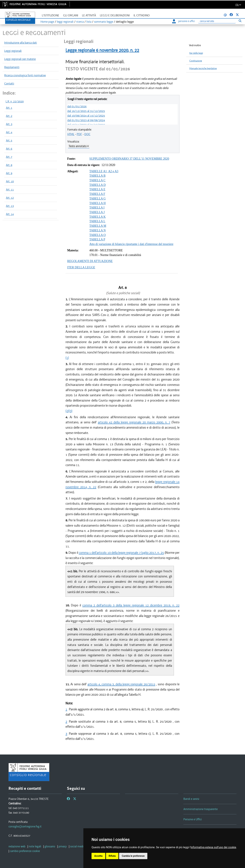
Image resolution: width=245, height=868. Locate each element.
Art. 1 (9, 108)
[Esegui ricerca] (240, 21)
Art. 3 (9, 124)
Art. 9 (9, 173)
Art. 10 (10, 181)
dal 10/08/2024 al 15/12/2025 (86, 116)
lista (89, 22)
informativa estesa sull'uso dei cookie (213, 847)
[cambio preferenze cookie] (25, 851)
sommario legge (104, 22)
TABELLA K (97, 217)
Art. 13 (10, 206)
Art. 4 (9, 132)
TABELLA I (97, 208)
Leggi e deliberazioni (115, 15)
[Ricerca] (217, 21)
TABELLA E (97, 189)
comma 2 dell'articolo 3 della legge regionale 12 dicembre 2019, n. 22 (131, 605)
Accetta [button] (98, 856)
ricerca (80, 22)
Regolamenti (12, 67)
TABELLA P (97, 239)
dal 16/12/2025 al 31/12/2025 (86, 111)
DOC (87, 134)
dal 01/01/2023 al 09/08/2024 (86, 120)
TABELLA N (97, 230)
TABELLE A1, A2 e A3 (104, 171)
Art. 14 (10, 214)
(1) (67, 358)
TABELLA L (97, 221)
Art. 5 (9, 140)
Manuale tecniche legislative (203, 68)
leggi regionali (65, 22)
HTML (71, 134)
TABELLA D (97, 185)
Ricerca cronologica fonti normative (25, 75)
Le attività (89, 15)
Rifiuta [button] (112, 856)
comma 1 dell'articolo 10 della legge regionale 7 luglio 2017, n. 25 (121, 553)
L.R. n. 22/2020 (15, 101)
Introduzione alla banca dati (21, 43)
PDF (79, 134)
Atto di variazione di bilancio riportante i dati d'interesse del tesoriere (131, 244)
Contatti (9, 84)
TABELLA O (97, 235)
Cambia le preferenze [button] (133, 856)
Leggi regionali (13, 51)
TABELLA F (97, 194)
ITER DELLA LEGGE (81, 267)
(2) (67, 411)
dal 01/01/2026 (77, 106)
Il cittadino (142, 15)
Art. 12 (10, 198)
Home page (47, 22)
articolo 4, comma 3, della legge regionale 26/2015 (121, 684)
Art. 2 (9, 116)
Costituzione (196, 61)
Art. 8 (9, 165)
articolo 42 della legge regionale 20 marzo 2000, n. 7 (134, 422)
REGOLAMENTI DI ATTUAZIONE (90, 261)
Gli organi (71, 15)
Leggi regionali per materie (20, 59)
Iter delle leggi (196, 53)
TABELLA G (97, 199)
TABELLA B (97, 176)
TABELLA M (98, 226)
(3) (71, 411)
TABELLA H (97, 203)
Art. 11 (10, 190)
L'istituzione (51, 15)
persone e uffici (183, 21)
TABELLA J (97, 212)
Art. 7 (9, 157)
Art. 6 (9, 149)
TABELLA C (97, 180)
